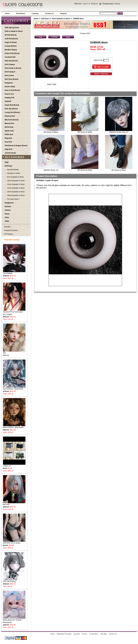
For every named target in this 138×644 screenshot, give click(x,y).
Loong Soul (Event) (12, 112)
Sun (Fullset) (14, 272)
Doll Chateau (10, 64)
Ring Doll (8, 138)
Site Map (103, 634)
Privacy (84, 634)
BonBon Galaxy (11, 50)
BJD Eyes (45, 19)
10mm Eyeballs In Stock (15, 181)
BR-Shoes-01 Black (119, 170)
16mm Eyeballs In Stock (15, 192)
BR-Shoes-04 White (85, 170)
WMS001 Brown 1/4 (51, 170)
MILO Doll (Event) (12, 120)
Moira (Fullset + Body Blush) (14, 427)
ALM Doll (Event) (11, 39)
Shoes (7, 214)
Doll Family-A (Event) (13, 68)
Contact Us (49, 14)
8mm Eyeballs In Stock (61, 19)
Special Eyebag (12, 170)
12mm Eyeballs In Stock (15, 184)
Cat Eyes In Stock (13, 173)
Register (95, 4)
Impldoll (8, 101)
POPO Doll (9, 135)
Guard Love (9, 94)
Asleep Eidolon (11, 46)
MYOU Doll (9, 127)
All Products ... (9, 234)
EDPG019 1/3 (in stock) (14, 542)
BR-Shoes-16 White (85, 132)
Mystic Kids (9, 131)
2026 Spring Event (12, 28)
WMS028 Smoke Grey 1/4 (119, 132)
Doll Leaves (9, 76)
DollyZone (9, 83)
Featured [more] (12, 240)
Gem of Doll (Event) (12, 90)
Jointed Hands (10, 153)
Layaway (35, 14)
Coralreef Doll (10, 57)
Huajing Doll (10, 98)
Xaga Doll (9, 149)
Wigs (7, 162)
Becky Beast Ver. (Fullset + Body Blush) (14, 620)
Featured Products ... (12, 230)
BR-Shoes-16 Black (51, 132)
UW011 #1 (14, 465)
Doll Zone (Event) (11, 79)
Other (7, 218)
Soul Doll (8, 142)
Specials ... (8, 227)
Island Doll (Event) (12, 105)
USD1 (7, 221)
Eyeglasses (9, 203)
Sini (14, 352)
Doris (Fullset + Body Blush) (14, 388)
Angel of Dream (11, 42)
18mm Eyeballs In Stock (15, 195)
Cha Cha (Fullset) (14, 581)
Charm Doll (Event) (12, 53)
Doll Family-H (10, 72)
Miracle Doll (9, 123)
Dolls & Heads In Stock (14, 31)
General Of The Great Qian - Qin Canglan (14, 312)
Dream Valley (10, 87)
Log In (85, 4)
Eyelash (8, 206)
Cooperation (94, 634)
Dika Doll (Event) (11, 61)
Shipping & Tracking (64, 634)
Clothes (8, 210)
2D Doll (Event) (11, 35)
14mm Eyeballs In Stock (15, 188)
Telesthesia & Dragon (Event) (16, 146)
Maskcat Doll (10, 116)
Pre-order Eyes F (13, 199)
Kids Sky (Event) (11, 109)
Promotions (21, 14)
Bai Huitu (14, 504)
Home (7, 14)
